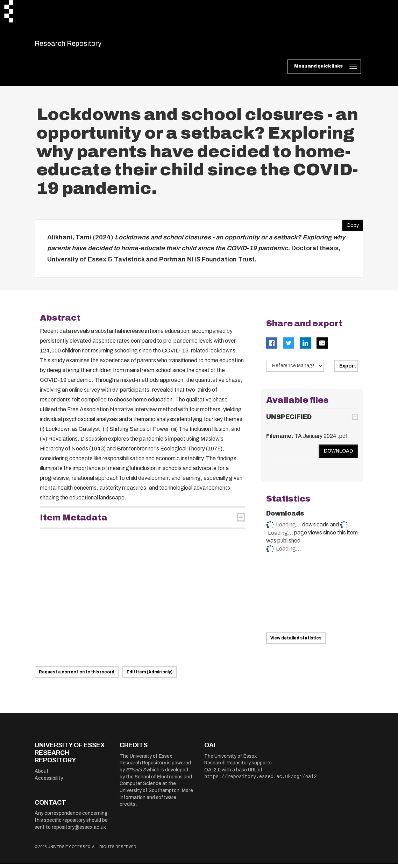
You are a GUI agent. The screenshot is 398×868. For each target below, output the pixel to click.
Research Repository (84, 45)
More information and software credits (156, 802)
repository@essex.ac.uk (79, 831)
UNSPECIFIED (289, 421)
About (42, 775)
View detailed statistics (296, 643)
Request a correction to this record (77, 677)
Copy (350, 228)
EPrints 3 (136, 774)
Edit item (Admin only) (150, 677)
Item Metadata (74, 522)
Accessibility (49, 782)
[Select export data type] (295, 370)
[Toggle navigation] (324, 71)
